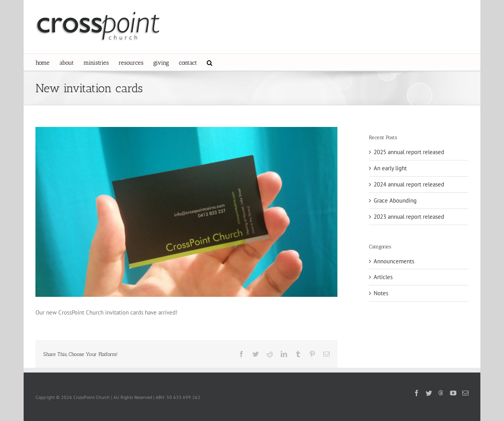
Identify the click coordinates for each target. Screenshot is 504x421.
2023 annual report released (409, 217)
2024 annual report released (409, 184)
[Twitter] (429, 393)
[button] (209, 62)
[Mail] (465, 393)
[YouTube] (453, 393)
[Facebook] (417, 393)
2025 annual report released (409, 152)
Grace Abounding (395, 200)
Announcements (394, 261)
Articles (383, 277)
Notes (381, 293)
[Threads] (441, 393)
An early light (390, 168)
